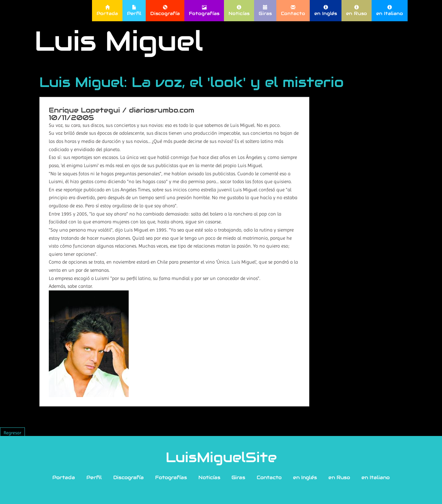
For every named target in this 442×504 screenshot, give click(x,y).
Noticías (239, 11)
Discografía (165, 11)
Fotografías (204, 11)
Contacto (293, 11)
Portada (107, 11)
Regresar (12, 433)
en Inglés (326, 11)
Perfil (134, 11)
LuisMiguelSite (221, 457)
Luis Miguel (119, 41)
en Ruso (357, 11)
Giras (265, 11)
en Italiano (390, 11)
